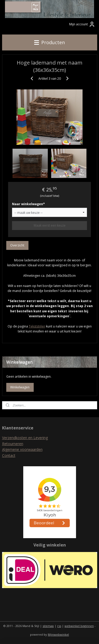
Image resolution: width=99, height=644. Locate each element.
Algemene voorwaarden (22, 449)
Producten (50, 42)
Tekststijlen (37, 326)
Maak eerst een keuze (50, 225)
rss (59, 626)
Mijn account (82, 24)
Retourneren (13, 444)
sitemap (48, 626)
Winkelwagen (20, 387)
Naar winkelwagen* (28, 204)
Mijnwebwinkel (58, 634)
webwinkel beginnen (79, 626)
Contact (9, 455)
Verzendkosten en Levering (25, 438)
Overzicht (17, 245)
